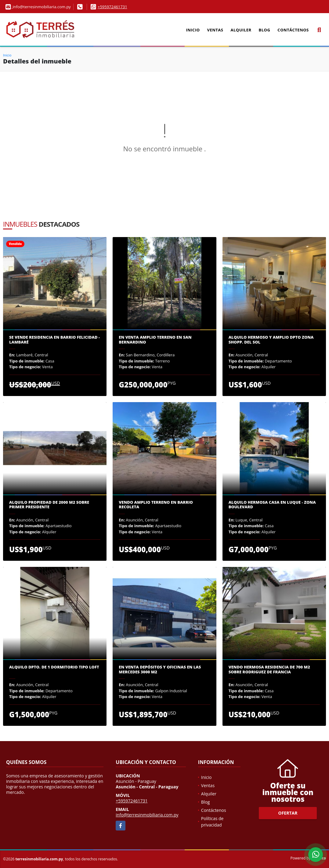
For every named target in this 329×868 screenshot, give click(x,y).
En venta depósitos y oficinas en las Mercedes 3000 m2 (160, 670)
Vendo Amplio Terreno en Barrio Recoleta (156, 505)
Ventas (215, 30)
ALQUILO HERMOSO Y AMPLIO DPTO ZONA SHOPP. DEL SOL (271, 340)
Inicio (193, 30)
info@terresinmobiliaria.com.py (147, 815)
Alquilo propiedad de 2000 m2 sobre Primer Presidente (49, 505)
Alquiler (241, 30)
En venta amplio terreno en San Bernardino (155, 340)
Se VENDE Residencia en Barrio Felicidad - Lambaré (54, 340)
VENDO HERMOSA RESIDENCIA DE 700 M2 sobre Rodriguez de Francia (269, 670)
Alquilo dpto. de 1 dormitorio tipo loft (54, 667)
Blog (265, 30)
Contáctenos (293, 30)
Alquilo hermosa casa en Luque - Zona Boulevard (272, 505)
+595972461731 (112, 7)
